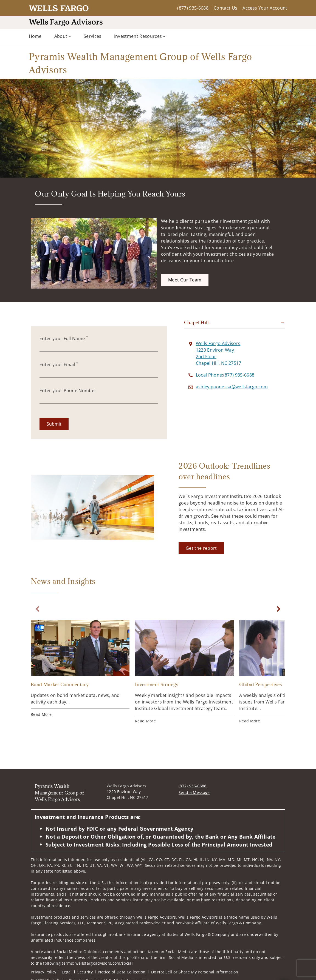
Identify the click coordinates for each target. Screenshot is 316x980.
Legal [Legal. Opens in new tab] (67, 972)
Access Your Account (265, 8)
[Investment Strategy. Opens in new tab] (184, 672)
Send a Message (194, 792)
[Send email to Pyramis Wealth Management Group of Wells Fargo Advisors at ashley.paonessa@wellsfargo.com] (232, 387)
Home (35, 36)
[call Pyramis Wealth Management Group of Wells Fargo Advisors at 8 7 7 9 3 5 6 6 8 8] (225, 375)
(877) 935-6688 (193, 8)
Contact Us (225, 8)
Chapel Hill (197, 323)
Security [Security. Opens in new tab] (85, 972)
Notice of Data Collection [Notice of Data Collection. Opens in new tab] (122, 972)
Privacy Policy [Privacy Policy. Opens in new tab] (43, 972)
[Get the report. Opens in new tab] (201, 548)
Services (93, 36)
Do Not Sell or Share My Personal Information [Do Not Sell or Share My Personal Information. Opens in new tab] (195, 972)
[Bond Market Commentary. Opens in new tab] (80, 669)
